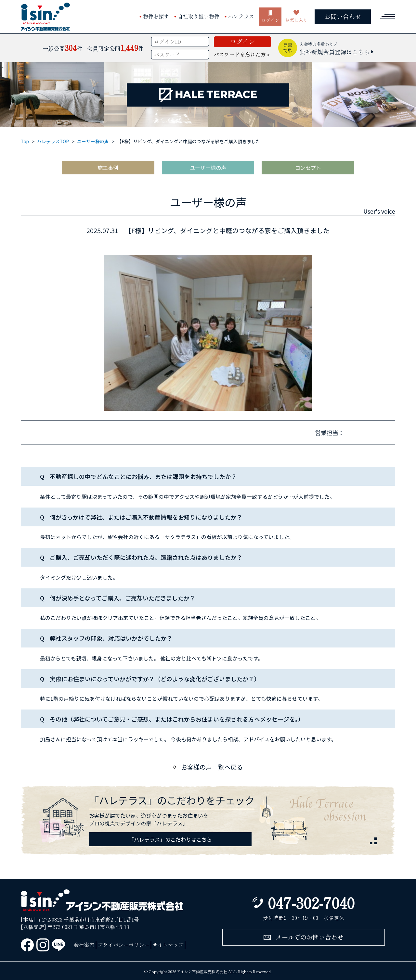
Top (25, 141)
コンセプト (308, 168)
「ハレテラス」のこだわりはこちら (170, 839)
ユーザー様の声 (93, 141)
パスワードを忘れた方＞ (242, 54)
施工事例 (108, 168)
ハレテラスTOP (53, 141)
